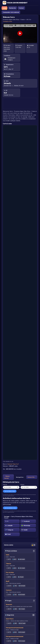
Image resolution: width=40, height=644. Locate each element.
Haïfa (8, 555)
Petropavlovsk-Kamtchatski (15, 628)
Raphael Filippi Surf (13, 464)
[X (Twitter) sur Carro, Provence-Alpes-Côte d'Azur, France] (12, 521)
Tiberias (9, 564)
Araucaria (9, 605)
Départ (29, 486)
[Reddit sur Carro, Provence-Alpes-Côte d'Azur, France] (28, 530)
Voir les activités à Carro (10, 508)
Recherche (12, 8)
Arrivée (11, 486)
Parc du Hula (10, 573)
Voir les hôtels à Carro (10, 491)
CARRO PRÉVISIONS (20, 104)
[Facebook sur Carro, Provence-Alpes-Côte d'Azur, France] (28, 521)
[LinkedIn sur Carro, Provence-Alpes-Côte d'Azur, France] (12, 526)
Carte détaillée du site (8, 462)
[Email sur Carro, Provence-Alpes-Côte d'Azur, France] (12, 534)
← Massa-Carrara (7, 477)
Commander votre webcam (11, 12)
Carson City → (32, 477)
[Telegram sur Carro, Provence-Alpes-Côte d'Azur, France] (12, 530)
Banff (8, 581)
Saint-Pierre (10, 619)
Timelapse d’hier (8, 21)
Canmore (9, 590)
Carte (5, 8)
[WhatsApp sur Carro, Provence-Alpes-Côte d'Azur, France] (28, 526)
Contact (21, 8)
